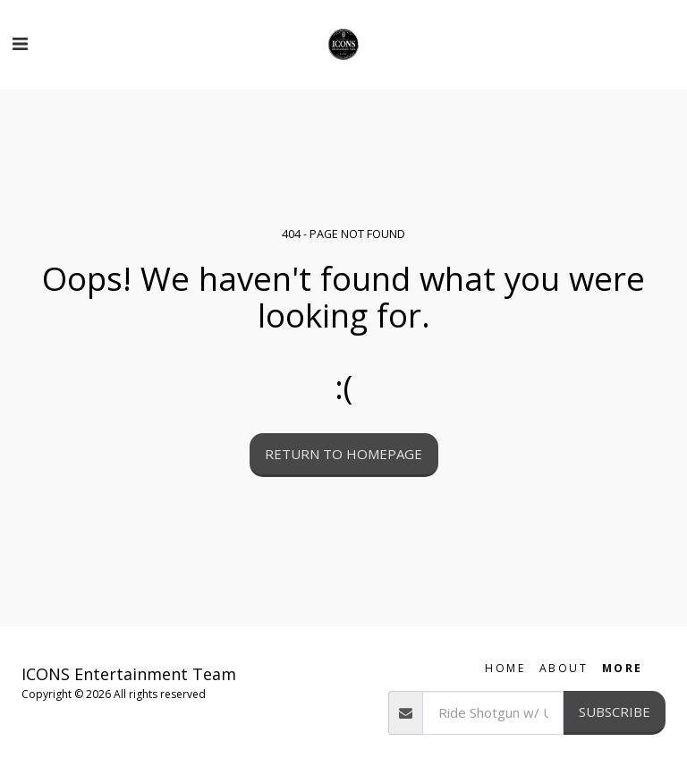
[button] (20, 43)
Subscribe (615, 712)
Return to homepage (343, 454)
